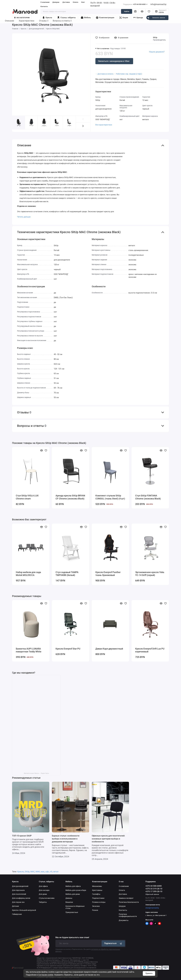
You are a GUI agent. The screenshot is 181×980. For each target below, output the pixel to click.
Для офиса (43, 886)
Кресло (21, 872)
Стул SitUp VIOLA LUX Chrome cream (27, 497)
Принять (149, 973)
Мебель (86, 18)
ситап (56, 872)
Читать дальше (24, 217)
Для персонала (18, 890)
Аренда (138, 18)
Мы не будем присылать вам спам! (72, 937)
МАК (38, 872)
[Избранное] (149, 11)
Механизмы (97, 886)
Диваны (69, 898)
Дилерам (56, 2)
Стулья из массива (47, 898)
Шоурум (122, 906)
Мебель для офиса (73, 886)
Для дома (43, 894)
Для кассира (44, 890)
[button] (83, 126)
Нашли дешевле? (157, 52)
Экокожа (96, 906)
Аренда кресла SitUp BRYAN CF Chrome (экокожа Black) (70, 497)
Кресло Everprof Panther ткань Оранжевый (108, 574)
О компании (45, 2)
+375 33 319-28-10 (154, 889)
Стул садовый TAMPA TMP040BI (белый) (67, 574)
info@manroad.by (158, 4)
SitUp (155, 37)
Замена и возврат (126, 898)
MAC (33, 872)
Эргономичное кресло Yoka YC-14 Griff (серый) (150, 574)
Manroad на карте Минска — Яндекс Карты (36, 773)
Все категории (22, 18)
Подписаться (113, 944)
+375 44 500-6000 (135, 4)
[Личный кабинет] (135, 11)
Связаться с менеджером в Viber (114, 61)
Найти (127, 11)
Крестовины (97, 890)
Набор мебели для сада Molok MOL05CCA (28, 574)
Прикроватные (72, 912)
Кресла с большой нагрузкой (24, 910)
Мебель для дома (73, 894)
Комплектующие (105, 18)
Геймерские (17, 914)
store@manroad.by (152, 908)
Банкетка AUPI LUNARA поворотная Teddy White (29, 650)
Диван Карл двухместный (109, 649)
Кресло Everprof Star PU (68, 649)
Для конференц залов (21, 898)
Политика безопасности (129, 902)
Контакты (44, 6)
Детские (15, 906)
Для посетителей (19, 894)
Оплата (75, 2)
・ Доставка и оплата (104, 74)
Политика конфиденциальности (128, 915)
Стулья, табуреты (66, 18)
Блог (83, 2)
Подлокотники (98, 898)
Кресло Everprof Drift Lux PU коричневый (150, 650)
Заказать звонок (159, 18)
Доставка (66, 2)
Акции (124, 18)
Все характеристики (104, 125)
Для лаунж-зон (18, 902)
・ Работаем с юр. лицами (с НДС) (128, 74)
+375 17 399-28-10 (154, 891)
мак (43, 872)
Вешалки (69, 902)
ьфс (47, 872)
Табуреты (43, 902)
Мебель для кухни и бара (76, 890)
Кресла (47, 18)
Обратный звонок (152, 894)
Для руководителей (20, 886)
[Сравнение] (142, 11)
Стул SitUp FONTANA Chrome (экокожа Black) (148, 497)
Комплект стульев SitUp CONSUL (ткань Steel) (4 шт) (110, 497)
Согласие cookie (46, 975)
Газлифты (96, 894)
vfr (51, 872)
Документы (124, 920)
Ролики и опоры (99, 902)
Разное (95, 910)
